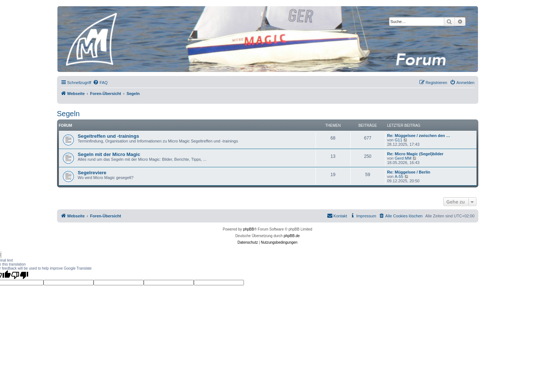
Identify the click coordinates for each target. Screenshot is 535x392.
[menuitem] (100, 83)
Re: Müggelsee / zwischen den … (419, 136)
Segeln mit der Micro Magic (109, 154)
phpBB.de (292, 236)
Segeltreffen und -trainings (109, 136)
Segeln (68, 114)
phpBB (249, 229)
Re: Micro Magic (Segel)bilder (415, 154)
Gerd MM (403, 158)
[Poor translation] (20, 275)
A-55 (399, 176)
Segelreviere (92, 173)
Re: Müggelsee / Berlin (409, 172)
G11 (398, 140)
